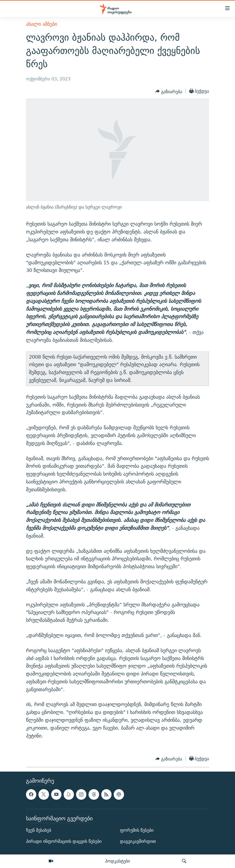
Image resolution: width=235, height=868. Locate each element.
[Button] (169, 92)
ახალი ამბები (42, 24)
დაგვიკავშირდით (138, 842)
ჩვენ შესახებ (39, 830)
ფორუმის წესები (137, 830)
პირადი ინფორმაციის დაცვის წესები (64, 842)
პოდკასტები (118, 861)
